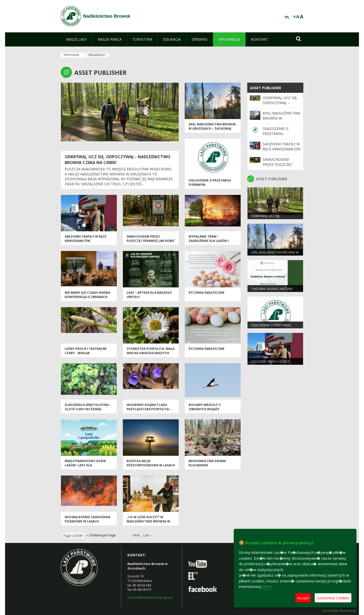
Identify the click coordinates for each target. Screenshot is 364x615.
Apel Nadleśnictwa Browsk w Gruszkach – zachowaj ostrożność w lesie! (212, 129)
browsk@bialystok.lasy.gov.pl (150, 597)
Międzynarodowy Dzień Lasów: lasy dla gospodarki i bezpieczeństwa (85, 468)
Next (136, 535)
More (268, 586)
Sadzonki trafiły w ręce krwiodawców (86, 239)
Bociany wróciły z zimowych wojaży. (205, 407)
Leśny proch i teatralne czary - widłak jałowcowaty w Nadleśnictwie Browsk (86, 355)
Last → (148, 535)
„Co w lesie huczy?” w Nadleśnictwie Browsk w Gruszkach (148, 521)
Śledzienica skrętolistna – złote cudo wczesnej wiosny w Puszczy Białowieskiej (88, 411)
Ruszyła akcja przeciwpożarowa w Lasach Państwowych (151, 465)
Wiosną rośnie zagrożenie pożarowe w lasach (88, 519)
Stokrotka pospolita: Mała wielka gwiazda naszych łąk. (151, 353)
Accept (303, 598)
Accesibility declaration (339, 611)
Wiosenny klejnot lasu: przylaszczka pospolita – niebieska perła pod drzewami (149, 411)
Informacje (71, 55)
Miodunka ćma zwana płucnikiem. (207, 463)
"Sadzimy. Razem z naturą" (272, 289)
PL (287, 17)
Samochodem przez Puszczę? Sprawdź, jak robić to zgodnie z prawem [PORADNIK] (151, 243)
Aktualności (96, 55)
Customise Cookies (333, 598)
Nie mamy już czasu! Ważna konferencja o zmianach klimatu (87, 297)
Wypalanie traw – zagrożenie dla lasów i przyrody (209, 241)
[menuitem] (76, 39)
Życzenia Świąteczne (207, 293)
